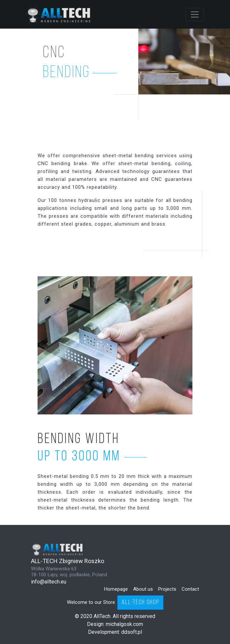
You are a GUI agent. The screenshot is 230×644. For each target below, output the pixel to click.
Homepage (116, 589)
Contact (190, 589)
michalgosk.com (124, 624)
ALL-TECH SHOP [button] (140, 603)
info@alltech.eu (49, 582)
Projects (167, 589)
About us (143, 589)
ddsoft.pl (132, 632)
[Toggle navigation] (195, 14)
